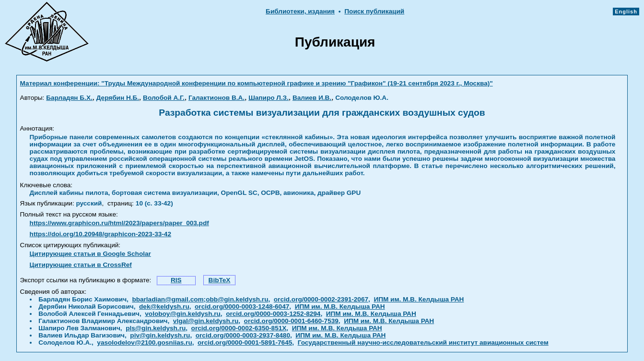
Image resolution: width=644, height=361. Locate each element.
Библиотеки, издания (300, 11)
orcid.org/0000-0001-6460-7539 (291, 321)
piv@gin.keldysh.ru (160, 335)
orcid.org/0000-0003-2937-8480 (243, 335)
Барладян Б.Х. (69, 98)
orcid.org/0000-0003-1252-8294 (273, 314)
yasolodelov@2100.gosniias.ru (144, 343)
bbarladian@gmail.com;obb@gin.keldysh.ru (200, 299)
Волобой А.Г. (164, 98)
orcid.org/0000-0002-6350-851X (239, 328)
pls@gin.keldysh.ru (156, 328)
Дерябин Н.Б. (118, 98)
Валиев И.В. (312, 98)
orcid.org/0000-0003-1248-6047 (242, 307)
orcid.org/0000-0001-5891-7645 (245, 343)
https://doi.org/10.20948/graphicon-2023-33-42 (100, 234)
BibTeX (220, 280)
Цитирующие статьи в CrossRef (81, 265)
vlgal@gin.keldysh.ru (206, 321)
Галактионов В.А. (217, 98)
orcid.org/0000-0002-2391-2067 (321, 299)
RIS (176, 280)
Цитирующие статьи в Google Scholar (90, 254)
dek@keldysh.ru (164, 307)
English (626, 12)
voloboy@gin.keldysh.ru (183, 314)
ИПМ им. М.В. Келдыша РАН (419, 299)
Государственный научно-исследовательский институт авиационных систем (423, 343)
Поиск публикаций (374, 11)
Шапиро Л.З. (269, 98)
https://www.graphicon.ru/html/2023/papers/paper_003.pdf (119, 223)
